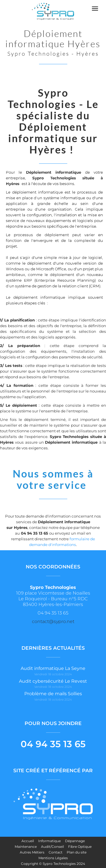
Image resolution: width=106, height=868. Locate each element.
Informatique (49, 841)
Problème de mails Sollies (53, 694)
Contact (56, 852)
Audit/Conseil (52, 847)
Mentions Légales (53, 858)
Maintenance (26, 847)
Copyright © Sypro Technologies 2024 (53, 864)
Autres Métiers (32, 852)
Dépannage (75, 841)
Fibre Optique (80, 847)
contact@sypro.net (53, 621)
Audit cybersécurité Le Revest (53, 681)
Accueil (28, 841)
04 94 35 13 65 (53, 744)
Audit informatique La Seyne (53, 668)
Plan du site (77, 852)
